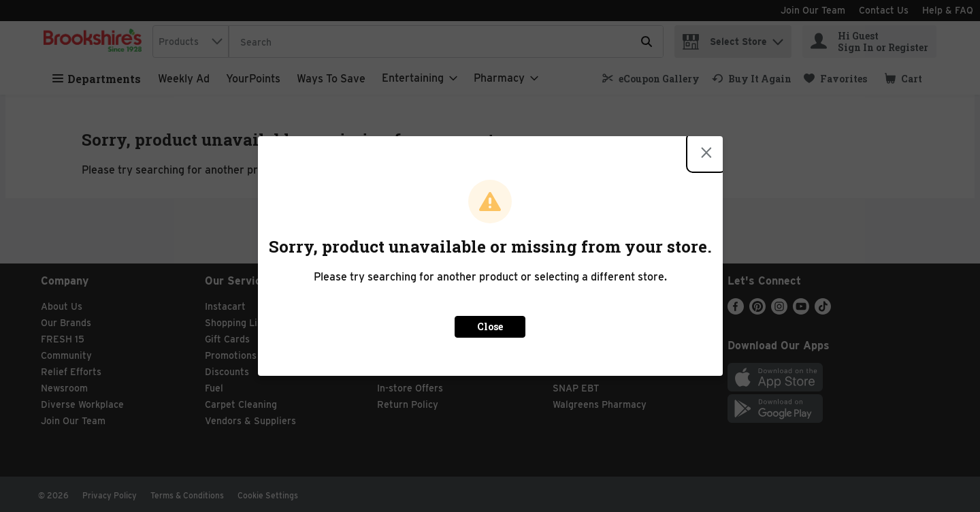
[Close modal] (706, 153)
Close (490, 326)
